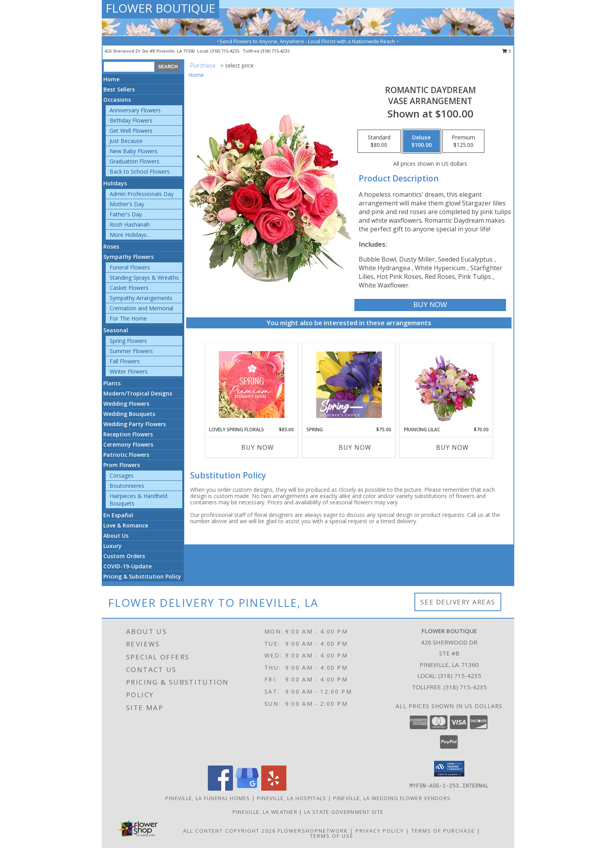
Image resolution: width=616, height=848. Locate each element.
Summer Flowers (131, 351)
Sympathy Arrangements (141, 298)
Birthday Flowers (131, 120)
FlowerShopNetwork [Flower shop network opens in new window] (313, 831)
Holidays (115, 183)
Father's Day (126, 214)
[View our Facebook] (220, 788)
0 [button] (507, 51)
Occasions (117, 100)
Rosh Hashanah (130, 224)
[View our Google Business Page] (247, 788)
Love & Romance (126, 525)
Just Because (126, 141)
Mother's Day (127, 204)
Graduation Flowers (135, 161)
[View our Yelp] (274, 788)
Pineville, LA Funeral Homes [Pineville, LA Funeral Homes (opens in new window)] (208, 798)
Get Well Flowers (131, 131)
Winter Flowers (129, 371)
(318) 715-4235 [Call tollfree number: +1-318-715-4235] (275, 51)
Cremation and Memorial (141, 308)
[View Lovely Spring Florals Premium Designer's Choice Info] (252, 385)
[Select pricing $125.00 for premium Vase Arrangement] (463, 141)
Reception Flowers (128, 434)
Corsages (122, 475)
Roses (111, 246)
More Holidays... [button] (130, 235)
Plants (112, 383)
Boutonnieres (127, 486)
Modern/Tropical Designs (138, 393)
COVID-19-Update (127, 566)
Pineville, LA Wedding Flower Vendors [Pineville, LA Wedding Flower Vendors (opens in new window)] (392, 798)
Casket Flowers (129, 288)
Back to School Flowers (140, 171)
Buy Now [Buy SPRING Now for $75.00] (355, 447)
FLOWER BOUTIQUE (160, 8)
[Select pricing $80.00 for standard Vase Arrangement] (379, 141)
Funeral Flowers (130, 267)
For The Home (128, 318)
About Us (116, 536)
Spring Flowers (128, 341)
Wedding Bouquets (129, 414)
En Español (118, 515)
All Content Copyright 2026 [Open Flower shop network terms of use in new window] (229, 831)
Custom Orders (124, 556)
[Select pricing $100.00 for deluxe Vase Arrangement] (422, 141)
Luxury (113, 546)
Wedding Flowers (126, 404)
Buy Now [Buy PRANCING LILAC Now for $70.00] (452, 447)
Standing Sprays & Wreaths (144, 277)
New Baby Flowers (134, 151)
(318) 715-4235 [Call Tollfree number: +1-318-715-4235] (465, 687)
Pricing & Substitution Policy (142, 576)
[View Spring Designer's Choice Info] (349, 385)
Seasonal (116, 330)
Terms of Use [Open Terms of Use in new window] (332, 836)
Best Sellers (119, 89)
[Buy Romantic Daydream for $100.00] (430, 305)
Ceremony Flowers (128, 444)
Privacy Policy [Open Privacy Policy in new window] (380, 831)
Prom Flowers (122, 465)
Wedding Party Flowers (135, 424)
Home (111, 79)
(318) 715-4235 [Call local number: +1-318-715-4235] (225, 51)
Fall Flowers (125, 361)
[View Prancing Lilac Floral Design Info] (446, 385)
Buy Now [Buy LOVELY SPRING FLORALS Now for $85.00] (258, 447)
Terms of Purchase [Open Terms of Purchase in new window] (443, 831)
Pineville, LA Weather (265, 812)
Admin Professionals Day (142, 194)
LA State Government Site (344, 812)
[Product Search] (129, 67)
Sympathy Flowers (128, 257)
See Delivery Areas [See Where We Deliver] (458, 602)
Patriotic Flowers (126, 455)
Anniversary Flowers (135, 110)
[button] (449, 769)
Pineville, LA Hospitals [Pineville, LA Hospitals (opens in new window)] (292, 798)
